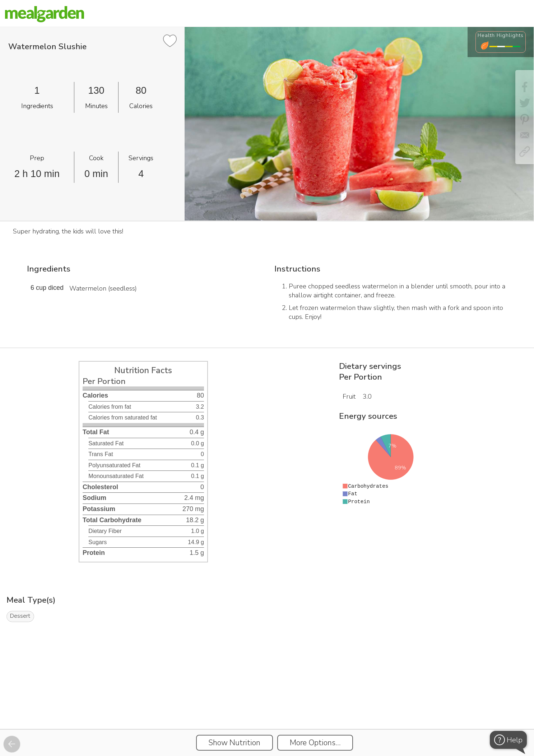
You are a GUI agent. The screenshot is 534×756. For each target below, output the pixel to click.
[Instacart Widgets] (267, 704)
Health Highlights (501, 35)
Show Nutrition (234, 743)
